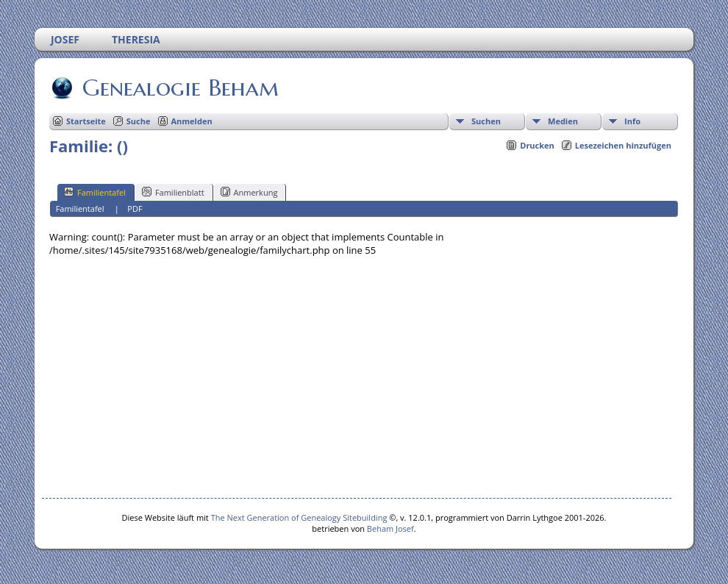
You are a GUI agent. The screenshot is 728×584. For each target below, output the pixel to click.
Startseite (86, 121)
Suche (139, 121)
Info (632, 121)
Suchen (486, 121)
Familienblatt (173, 192)
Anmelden (192, 121)
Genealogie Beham (179, 88)
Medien (563, 121)
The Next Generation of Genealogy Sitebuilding (299, 517)
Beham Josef (390, 528)
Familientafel (95, 192)
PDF (135, 209)
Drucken (537, 145)
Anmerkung (249, 192)
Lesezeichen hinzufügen (623, 145)
